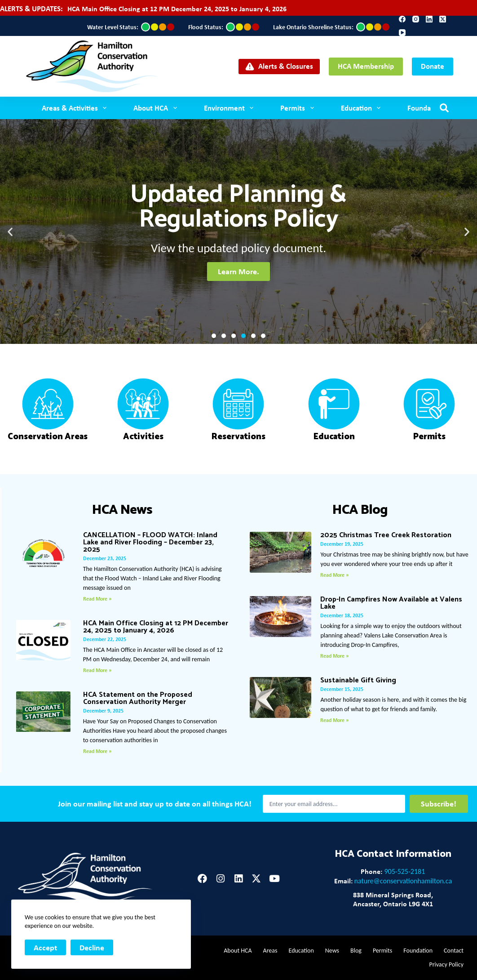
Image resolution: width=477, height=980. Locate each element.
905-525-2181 (404, 871)
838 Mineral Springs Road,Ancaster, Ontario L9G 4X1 (393, 899)
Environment (230, 108)
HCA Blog (360, 510)
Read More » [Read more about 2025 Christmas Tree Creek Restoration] (334, 575)
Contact (454, 951)
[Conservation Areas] (48, 404)
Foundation (425, 108)
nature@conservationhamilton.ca (403, 881)
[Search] (444, 108)
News (332, 951)
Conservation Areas (48, 437)
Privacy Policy (446, 964)
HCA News (122, 510)
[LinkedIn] (429, 19)
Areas (270, 951)
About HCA (157, 108)
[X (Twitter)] (443, 19)
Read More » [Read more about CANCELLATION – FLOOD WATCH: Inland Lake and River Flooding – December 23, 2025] (97, 599)
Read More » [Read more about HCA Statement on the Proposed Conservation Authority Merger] (97, 751)
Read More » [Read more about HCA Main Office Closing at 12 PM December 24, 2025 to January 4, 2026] (97, 670)
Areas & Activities (76, 108)
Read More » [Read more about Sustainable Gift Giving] (334, 720)
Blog (356, 951)
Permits (299, 108)
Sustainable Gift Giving (358, 680)
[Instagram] (416, 19)
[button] (10, 232)
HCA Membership (366, 66)
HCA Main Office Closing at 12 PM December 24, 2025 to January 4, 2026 (177, 9)
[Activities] (143, 404)
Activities (143, 437)
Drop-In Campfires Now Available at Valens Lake (391, 603)
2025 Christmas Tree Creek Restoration (386, 535)
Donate (433, 66)
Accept (45, 947)
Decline (92, 947)
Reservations (238, 437)
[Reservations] (238, 404)
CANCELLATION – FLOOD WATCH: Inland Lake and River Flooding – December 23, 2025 (150, 542)
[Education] (334, 404)
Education (362, 108)
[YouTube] (402, 33)
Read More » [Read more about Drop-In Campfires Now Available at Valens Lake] (334, 656)
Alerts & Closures (279, 66)
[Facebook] (402, 19)
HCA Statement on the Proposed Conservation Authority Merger (138, 698)
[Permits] (429, 404)
